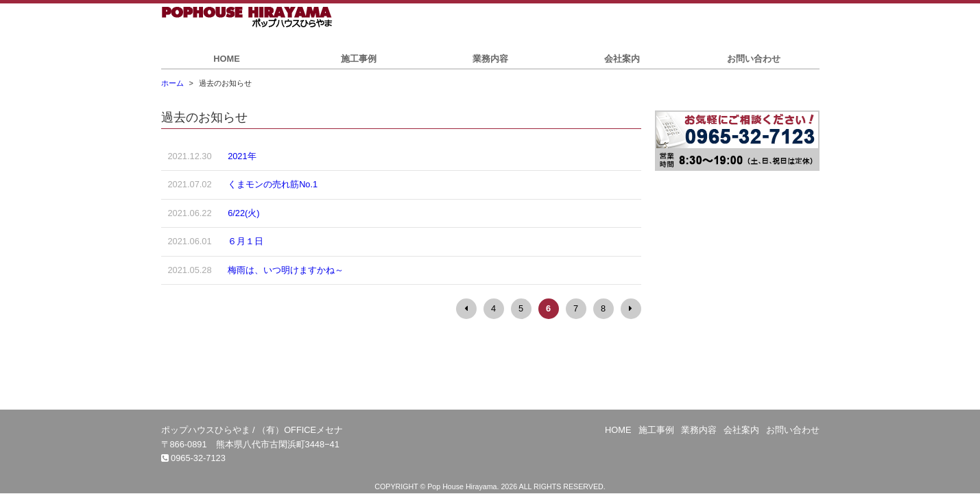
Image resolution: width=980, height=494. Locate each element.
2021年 (242, 156)
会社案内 (622, 59)
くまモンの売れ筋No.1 (273, 184)
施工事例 (359, 59)
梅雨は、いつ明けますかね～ (286, 270)
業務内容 (490, 59)
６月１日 (246, 241)
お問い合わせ (754, 59)
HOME (226, 59)
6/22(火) (243, 213)
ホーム (172, 83)
